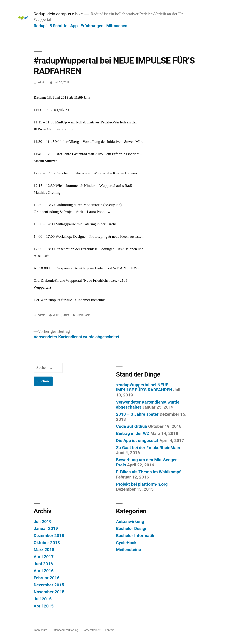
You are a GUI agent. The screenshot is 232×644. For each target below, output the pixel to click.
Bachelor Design (132, 528)
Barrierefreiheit (92, 630)
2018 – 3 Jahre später (137, 414)
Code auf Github (132, 426)
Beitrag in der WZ (133, 433)
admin (42, 82)
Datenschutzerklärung (65, 630)
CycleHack (83, 315)
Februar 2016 (47, 578)
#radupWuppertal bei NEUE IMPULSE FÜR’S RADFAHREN (144, 387)
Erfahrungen (92, 26)
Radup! (40, 26)
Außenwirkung (130, 522)
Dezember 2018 (49, 536)
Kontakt (110, 630)
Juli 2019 (43, 522)
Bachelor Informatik (135, 536)
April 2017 (44, 557)
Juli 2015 (43, 599)
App (74, 26)
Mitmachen (117, 26)
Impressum (41, 630)
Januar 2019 (46, 528)
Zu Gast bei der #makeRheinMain (148, 448)
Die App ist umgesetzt (137, 440)
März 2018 (44, 550)
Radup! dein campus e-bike (58, 14)
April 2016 (44, 571)
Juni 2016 (43, 564)
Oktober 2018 (47, 543)
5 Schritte (58, 26)
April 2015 (44, 606)
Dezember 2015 (49, 585)
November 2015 (49, 592)
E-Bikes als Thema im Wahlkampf (148, 472)
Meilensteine (129, 550)
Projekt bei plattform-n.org (142, 484)
